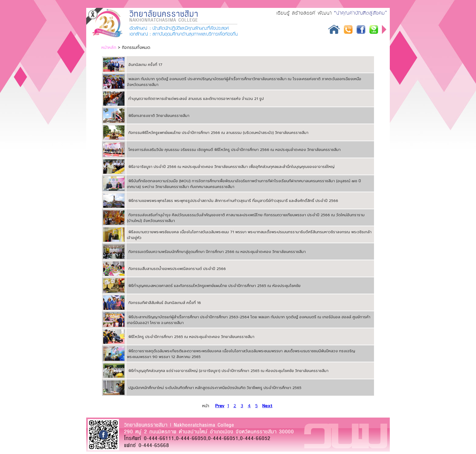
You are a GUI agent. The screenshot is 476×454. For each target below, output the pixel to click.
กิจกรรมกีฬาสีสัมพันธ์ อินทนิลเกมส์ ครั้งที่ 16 (165, 303)
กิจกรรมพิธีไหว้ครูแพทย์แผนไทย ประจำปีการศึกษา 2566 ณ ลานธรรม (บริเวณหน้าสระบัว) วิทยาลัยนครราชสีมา (218, 133)
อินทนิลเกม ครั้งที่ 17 (145, 65)
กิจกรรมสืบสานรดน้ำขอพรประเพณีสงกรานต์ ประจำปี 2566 (177, 269)
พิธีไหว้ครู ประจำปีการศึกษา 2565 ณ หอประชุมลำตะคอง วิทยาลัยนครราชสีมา (191, 337)
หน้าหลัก (109, 48)
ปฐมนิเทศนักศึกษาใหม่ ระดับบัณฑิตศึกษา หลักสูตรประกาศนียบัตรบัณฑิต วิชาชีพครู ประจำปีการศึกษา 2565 (215, 388)
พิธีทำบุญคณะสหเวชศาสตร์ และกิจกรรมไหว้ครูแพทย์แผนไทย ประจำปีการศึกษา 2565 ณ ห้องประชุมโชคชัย (214, 286)
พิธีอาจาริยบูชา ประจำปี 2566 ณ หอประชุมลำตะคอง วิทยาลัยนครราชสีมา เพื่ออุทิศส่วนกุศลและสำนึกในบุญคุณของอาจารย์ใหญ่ (231, 167)
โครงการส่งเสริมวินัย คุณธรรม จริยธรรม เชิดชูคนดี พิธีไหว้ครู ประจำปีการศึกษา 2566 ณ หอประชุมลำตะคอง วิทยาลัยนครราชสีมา (235, 150)
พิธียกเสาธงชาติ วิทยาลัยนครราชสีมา (159, 116)
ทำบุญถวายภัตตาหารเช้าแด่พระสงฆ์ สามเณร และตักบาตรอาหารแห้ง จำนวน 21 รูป (196, 99)
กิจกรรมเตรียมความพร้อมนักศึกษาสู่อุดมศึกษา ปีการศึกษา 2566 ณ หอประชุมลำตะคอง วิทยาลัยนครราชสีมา (217, 252)
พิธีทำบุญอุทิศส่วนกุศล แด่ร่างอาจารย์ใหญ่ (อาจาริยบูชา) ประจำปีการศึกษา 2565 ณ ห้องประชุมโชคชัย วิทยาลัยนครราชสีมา (228, 371)
